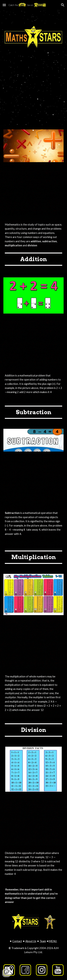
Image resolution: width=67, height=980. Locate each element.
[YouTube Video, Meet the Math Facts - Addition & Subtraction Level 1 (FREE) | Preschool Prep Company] (34, 191)
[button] (4, 5)
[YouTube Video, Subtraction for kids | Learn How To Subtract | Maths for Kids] (34, 480)
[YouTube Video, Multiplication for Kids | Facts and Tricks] (34, 644)
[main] (34, 235)
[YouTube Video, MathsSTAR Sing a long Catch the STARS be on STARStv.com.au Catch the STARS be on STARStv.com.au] (34, 85)
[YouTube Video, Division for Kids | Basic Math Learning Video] (34, 821)
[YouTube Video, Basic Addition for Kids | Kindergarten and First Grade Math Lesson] (34, 343)
